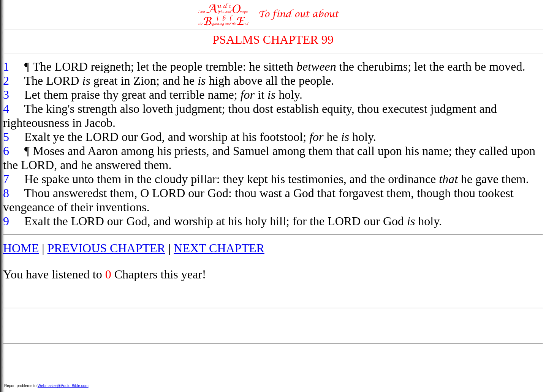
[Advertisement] (273, 326)
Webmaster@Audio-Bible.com (63, 386)
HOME (21, 248)
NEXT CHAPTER (219, 248)
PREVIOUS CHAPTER (106, 248)
